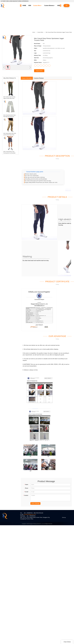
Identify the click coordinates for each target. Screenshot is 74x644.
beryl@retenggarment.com (30, 514)
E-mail (26, 492)
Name (26, 485)
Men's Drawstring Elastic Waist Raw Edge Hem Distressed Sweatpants (10, 117)
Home (34, 32)
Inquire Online (39, 71)
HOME (24, 6)
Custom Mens (37, 6)
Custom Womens (49, 6)
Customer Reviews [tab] (39, 78)
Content (26, 495)
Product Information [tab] (27, 78)
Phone (27, 488)
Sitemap (64, 517)
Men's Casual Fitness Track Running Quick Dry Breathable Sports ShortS (9, 153)
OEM (30, 6)
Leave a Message (35, 503)
